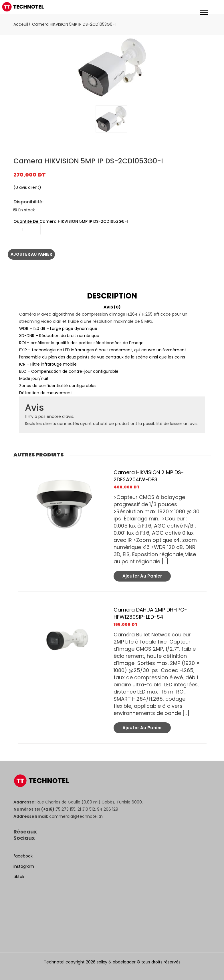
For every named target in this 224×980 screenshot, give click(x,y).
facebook (23, 856)
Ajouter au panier (31, 254)
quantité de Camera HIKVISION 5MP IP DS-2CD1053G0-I (71, 221)
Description (112, 296)
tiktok (19, 877)
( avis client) (27, 187)
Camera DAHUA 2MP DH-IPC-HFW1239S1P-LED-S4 (150, 613)
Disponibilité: (28, 202)
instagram (24, 866)
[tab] (112, 296)
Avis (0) (112, 307)
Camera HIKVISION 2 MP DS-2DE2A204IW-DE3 (149, 476)
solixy (102, 962)
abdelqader (124, 962)
